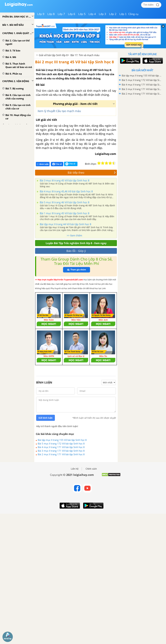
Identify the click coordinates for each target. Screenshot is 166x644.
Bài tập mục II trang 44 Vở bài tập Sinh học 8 (65, 224)
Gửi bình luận (46, 418)
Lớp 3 (102, 14)
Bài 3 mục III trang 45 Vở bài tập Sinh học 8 (64, 180)
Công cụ (133, 14)
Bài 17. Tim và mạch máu (85, 55)
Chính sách (91, 469)
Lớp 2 (113, 14)
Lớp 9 (41, 14)
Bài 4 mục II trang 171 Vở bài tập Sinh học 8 (61, 447)
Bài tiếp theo (92, 173)
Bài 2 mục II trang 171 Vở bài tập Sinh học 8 (61, 454)
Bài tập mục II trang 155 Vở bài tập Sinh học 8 (62, 440)
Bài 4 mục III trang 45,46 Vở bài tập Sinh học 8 (66, 191)
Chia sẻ (57, 164)
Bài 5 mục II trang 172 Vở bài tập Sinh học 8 (61, 444)
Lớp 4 (92, 14)
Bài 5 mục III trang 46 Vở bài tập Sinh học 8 (64, 202)
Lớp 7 (61, 14)
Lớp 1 (123, 14)
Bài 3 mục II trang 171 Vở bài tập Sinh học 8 (61, 451)
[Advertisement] (142, 118)
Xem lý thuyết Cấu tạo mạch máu (59, 111)
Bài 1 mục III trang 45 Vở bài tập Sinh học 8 (64, 213)
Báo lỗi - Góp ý (76, 251)
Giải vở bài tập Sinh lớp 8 (53, 55)
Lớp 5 (82, 14)
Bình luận (43, 164)
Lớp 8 (51, 14)
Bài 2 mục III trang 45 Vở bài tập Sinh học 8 (75, 62)
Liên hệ (75, 469)
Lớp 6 (72, 14)
